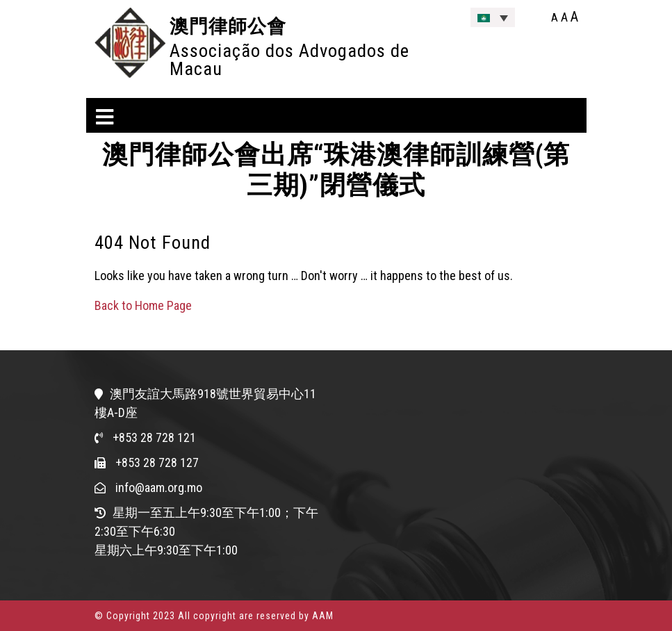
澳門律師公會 (228, 26)
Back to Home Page (143, 305)
